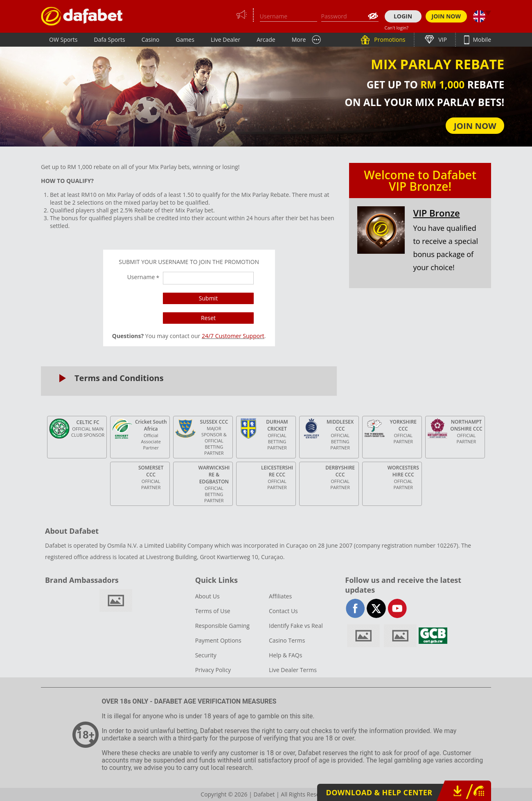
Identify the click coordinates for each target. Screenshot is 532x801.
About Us (207, 596)
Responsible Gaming (222, 626)
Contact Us (283, 611)
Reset (208, 318)
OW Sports (63, 39)
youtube (397, 608)
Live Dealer (225, 39)
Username (143, 277)
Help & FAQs (285, 655)
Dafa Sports (110, 39)
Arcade (266, 39)
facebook (355, 608)
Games (185, 39)
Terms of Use (213, 611)
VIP (442, 39)
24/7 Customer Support (233, 336)
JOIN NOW (446, 16)
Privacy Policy (213, 670)
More (299, 39)
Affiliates (280, 596)
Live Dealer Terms (293, 670)
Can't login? (397, 28)
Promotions (389, 39)
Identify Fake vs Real (296, 626)
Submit (208, 298)
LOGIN (403, 16)
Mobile (481, 39)
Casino (151, 39)
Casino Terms (287, 640)
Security (206, 655)
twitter (376, 608)
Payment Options (218, 640)
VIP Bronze (436, 213)
